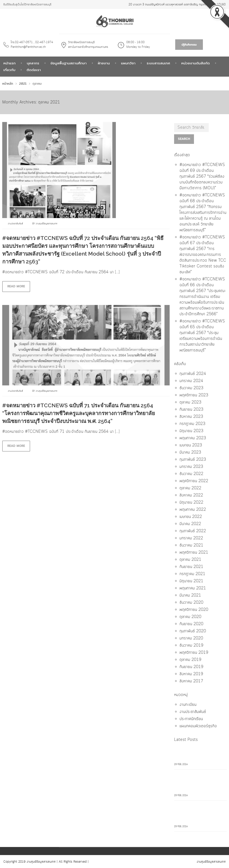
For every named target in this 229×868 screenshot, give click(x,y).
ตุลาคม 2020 (190, 617)
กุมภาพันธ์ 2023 (193, 460)
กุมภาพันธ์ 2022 (193, 531)
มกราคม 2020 (191, 638)
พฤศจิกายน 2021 (194, 553)
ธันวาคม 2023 (191, 388)
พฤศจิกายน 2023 (194, 395)
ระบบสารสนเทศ (158, 63)
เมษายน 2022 (191, 517)
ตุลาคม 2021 (190, 560)
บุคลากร (33, 63)
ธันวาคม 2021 (191, 545)
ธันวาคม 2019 (191, 645)
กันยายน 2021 (191, 567)
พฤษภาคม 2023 (193, 438)
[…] (117, 272)
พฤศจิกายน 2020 (194, 610)
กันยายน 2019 (191, 667)
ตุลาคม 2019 (190, 660)
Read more (16, 286)
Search (184, 139)
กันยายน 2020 (191, 624)
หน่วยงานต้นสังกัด (196, 63)
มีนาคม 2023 (190, 452)
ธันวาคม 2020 (191, 603)
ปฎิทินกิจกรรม (189, 45)
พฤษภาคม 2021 (193, 588)
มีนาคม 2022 (190, 524)
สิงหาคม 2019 (191, 674)
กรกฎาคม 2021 (192, 574)
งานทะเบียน (188, 705)
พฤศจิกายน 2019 (194, 653)
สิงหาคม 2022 (191, 495)
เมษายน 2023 (191, 445)
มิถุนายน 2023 (191, 431)
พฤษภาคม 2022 (193, 510)
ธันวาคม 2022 (191, 474)
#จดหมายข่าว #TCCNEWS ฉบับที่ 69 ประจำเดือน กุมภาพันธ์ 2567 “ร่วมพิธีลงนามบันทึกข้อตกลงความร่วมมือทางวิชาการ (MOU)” (202, 177)
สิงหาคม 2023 (191, 417)
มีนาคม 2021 (190, 595)
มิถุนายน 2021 (191, 581)
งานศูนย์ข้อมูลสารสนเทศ (47, 224)
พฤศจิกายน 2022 (194, 481)
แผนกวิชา (128, 63)
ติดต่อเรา (34, 70)
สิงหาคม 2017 (191, 681)
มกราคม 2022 (191, 538)
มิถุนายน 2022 (191, 502)
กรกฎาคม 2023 (192, 424)
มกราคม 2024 (191, 381)
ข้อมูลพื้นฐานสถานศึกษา (69, 63)
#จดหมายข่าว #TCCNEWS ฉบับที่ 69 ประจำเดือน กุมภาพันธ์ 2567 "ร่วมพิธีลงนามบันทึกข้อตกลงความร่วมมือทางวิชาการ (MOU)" (200, 754)
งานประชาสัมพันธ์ (15, 224)
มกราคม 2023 (191, 467)
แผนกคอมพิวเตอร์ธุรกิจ (198, 726)
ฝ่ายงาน (104, 63)
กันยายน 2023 (191, 410)
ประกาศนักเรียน (191, 719)
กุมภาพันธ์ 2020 (193, 631)
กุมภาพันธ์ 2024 (193, 374)
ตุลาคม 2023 (190, 402)
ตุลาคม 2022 (190, 488)
